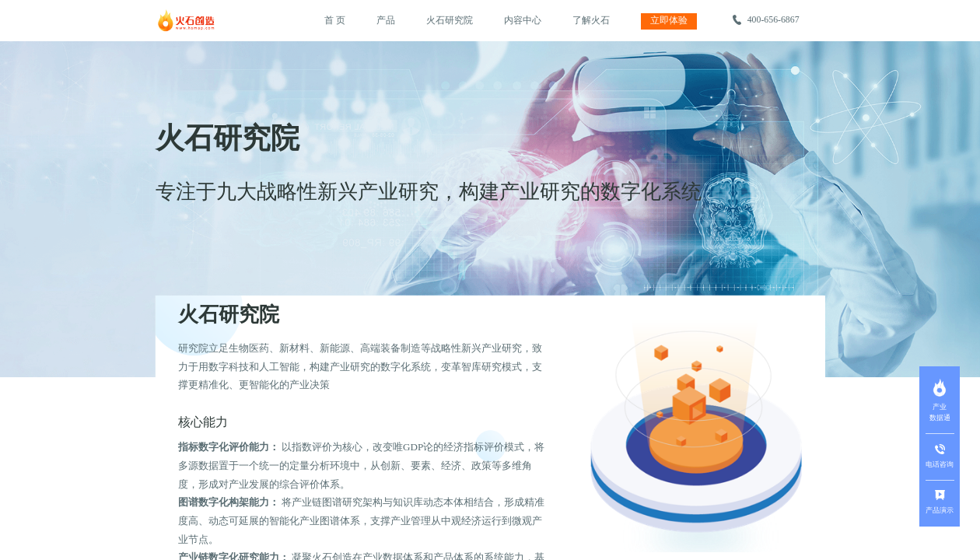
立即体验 (669, 20)
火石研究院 (450, 20)
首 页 (335, 20)
